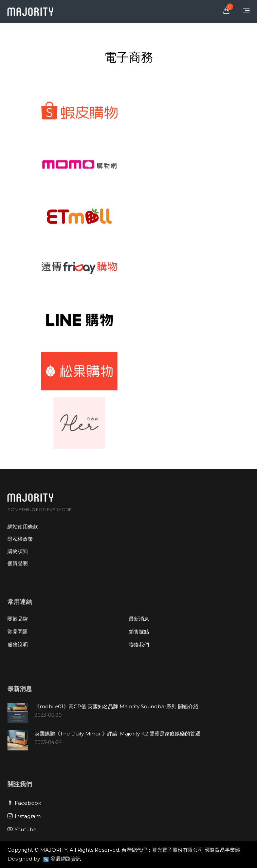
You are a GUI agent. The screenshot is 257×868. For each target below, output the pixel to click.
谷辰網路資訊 (66, 859)
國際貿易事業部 (222, 850)
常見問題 (18, 632)
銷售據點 (139, 632)
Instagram (24, 816)
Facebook (24, 803)
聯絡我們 (139, 645)
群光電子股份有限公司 (178, 850)
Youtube (22, 829)
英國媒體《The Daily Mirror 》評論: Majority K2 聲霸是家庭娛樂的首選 (117, 734)
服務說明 (18, 645)
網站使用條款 (23, 527)
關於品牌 (18, 619)
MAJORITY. (54, 850)
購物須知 (18, 551)
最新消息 (139, 619)
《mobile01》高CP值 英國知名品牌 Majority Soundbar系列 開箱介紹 (116, 706)
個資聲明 (18, 563)
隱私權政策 (20, 539)
